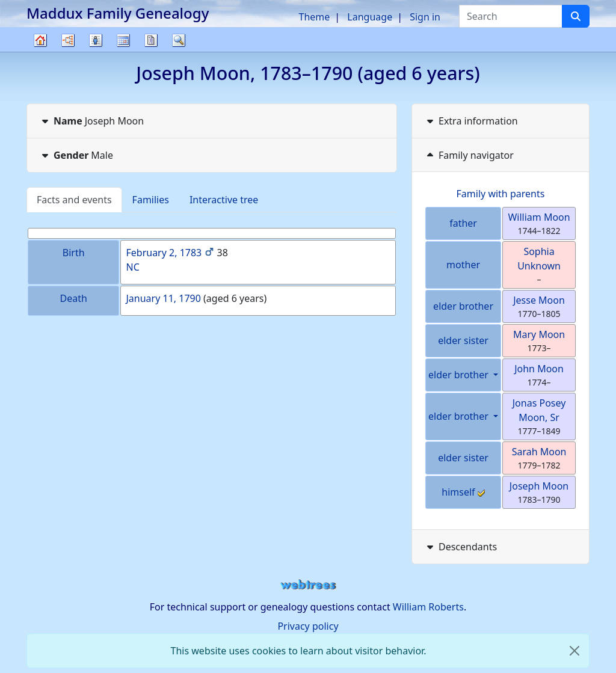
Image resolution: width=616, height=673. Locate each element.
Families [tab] (151, 200)
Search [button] (179, 40)
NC (132, 267)
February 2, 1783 (164, 253)
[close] (574, 651)
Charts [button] (68, 40)
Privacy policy (308, 626)
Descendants (460, 547)
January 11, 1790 (163, 298)
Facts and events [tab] (74, 200)
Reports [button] (151, 40)
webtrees (308, 585)
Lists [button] (96, 40)
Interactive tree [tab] (224, 200)
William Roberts (428, 607)
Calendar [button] (123, 40)
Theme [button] (315, 17)
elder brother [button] (460, 375)
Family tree (40, 51)
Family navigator (469, 155)
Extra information (471, 121)
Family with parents (501, 194)
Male (76, 155)
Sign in (425, 17)
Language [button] (370, 17)
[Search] (576, 16)
